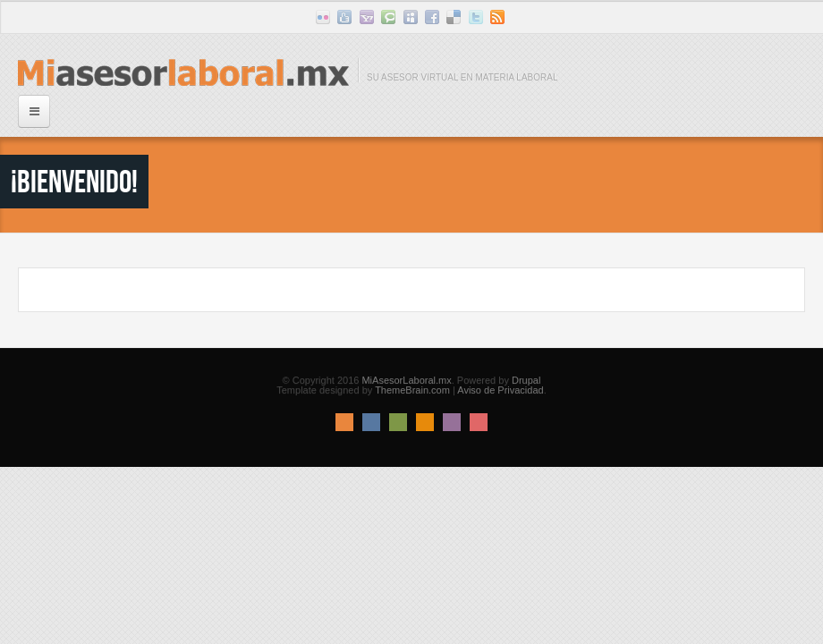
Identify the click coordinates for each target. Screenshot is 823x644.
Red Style (479, 422)
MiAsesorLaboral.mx (406, 380)
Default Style (344, 422)
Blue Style (371, 422)
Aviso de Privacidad (500, 390)
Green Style (398, 422)
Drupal (526, 380)
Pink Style (452, 422)
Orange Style (425, 422)
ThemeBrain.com (412, 390)
